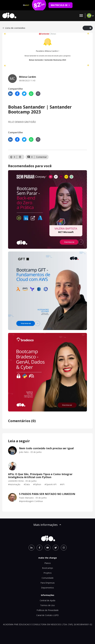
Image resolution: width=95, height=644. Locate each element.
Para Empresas (48, 583)
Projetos (48, 573)
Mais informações (48, 525)
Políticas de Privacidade (48, 610)
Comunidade (48, 578)
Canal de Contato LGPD (47, 615)
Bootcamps (48, 568)
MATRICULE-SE (60, 5)
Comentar (41, 157)
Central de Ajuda (47, 600)
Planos (48, 563)
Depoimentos (47, 588)
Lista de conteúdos (14, 28)
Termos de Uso (47, 605)
